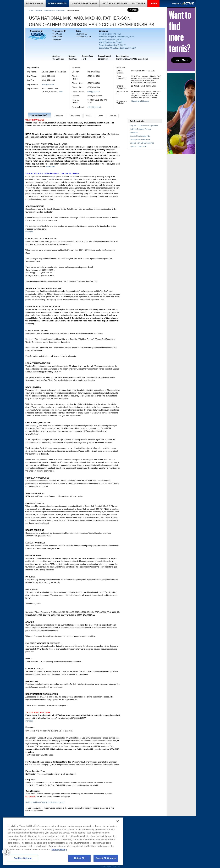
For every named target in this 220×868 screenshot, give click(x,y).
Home (31, 10)
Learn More (181, 60)
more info (51, 167)
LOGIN (153, 3)
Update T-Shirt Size (138, 146)
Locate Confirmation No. (140, 136)
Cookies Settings (23, 858)
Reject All (79, 858)
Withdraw (134, 133)
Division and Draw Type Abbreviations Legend (45, 802)
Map (61, 92)
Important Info (39, 115)
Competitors (75, 116)
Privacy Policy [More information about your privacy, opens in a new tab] (59, 850)
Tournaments (48, 10)
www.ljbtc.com (48, 84)
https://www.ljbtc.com (140, 101)
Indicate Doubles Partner (141, 129)
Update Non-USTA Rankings (142, 143)
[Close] (118, 821)
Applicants (59, 116)
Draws (100, 116)
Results (113, 116)
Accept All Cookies (106, 858)
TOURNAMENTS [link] (57, 3)
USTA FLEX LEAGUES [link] (115, 3)
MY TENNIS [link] (139, 3)
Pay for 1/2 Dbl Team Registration (144, 126)
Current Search (60, 10)
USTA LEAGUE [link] (35, 3)
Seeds (89, 116)
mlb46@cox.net (94, 107)
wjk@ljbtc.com (93, 92)
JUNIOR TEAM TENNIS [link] (84, 3)
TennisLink (38, 10)
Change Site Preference (140, 139)
